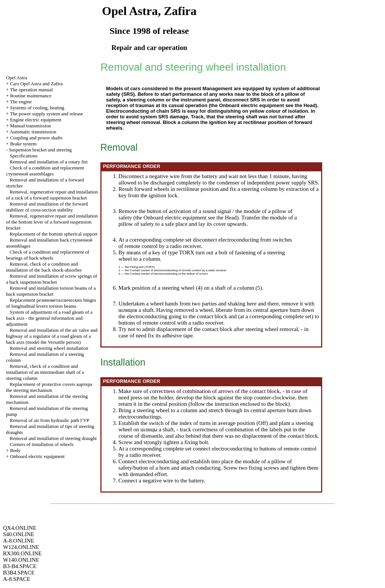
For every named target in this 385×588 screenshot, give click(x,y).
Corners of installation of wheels (42, 444)
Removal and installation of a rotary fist (49, 162)
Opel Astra (17, 78)
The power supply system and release (46, 114)
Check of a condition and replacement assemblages (45, 171)
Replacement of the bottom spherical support (54, 234)
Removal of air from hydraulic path (50, 420)
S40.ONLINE (19, 534)
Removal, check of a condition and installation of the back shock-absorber (44, 267)
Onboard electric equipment (37, 456)
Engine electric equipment (36, 120)
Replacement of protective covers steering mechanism (49, 387)
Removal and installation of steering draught (53, 438)
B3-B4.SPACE (20, 566)
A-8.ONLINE (19, 541)
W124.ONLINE (21, 547)
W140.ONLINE (21, 560)
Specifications (24, 156)
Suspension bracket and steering (40, 150)
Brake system (23, 144)
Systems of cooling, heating (37, 108)
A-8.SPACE (17, 579)
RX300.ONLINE (22, 553)
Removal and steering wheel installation (49, 348)
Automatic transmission (33, 132)
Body (15, 450)
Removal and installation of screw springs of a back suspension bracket (52, 279)
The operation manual (31, 90)
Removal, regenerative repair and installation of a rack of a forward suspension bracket (52, 195)
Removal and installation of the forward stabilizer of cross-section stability (47, 207)
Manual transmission (31, 126)
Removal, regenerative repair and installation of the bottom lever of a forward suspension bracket (52, 222)
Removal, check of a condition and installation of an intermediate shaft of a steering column (45, 372)
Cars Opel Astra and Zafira (36, 84)
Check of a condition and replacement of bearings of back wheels (48, 255)
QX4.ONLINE (20, 528)
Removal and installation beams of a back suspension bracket (51, 291)
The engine (21, 102)
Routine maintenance (31, 96)
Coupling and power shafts (36, 138)
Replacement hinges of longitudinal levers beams (51, 303)
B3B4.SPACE (19, 573)
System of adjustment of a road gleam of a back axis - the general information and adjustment (49, 318)
